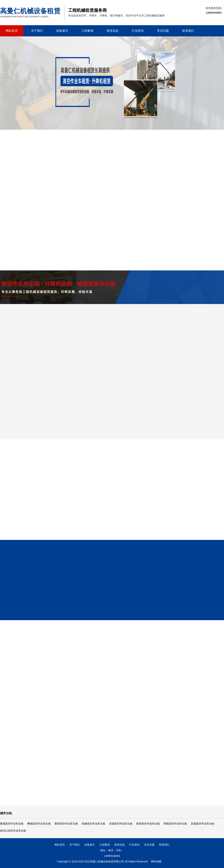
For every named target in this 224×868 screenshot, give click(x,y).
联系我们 (188, 31)
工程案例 (87, 31)
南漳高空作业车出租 (148, 824)
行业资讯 (138, 31)
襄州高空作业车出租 (66, 824)
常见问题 (163, 31)
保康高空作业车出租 (94, 824)
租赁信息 (113, 31)
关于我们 (37, 31)
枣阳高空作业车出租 (175, 824)
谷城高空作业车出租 (121, 824)
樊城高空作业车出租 (39, 824)
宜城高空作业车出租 (203, 824)
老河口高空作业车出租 (13, 831)
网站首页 (12, 31)
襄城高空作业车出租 (12, 824)
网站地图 (156, 861)
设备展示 (62, 31)
